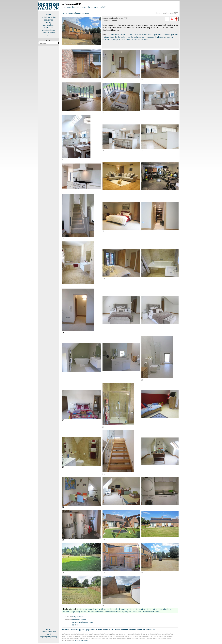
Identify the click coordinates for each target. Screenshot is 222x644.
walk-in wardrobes (140, 39)
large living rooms (139, 37)
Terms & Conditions (81, 640)
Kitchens (76, 625)
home (49, 15)
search (49, 634)
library (49, 22)
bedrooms (114, 34)
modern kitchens (113, 612)
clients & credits (49, 33)
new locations (49, 25)
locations (66, 7)
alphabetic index (49, 17)
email (134, 630)
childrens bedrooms (144, 34)
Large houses (78, 617)
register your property (49, 637)
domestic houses (79, 7)
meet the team (49, 30)
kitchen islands (110, 37)
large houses (94, 7)
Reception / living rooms (82, 622)
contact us (49, 27)
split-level (126, 39)
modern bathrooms (157, 37)
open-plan (116, 39)
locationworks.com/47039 (167, 13)
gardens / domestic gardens (166, 34)
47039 (104, 7)
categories (49, 20)
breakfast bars (127, 34)
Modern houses (79, 620)
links (49, 35)
